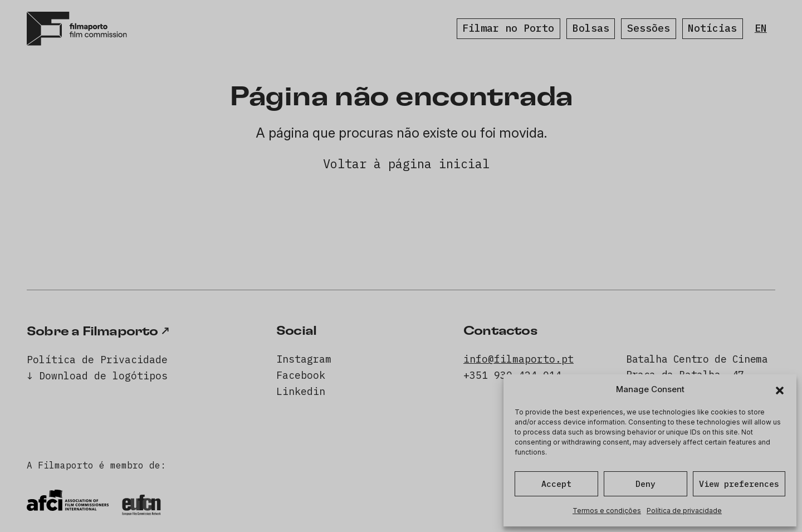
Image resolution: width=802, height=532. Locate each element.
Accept (556, 484)
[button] (780, 389)
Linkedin (301, 391)
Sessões (649, 28)
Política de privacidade (684, 511)
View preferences (739, 484)
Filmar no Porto (508, 28)
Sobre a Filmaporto (92, 331)
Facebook (301, 375)
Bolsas (591, 28)
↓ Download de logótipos (97, 376)
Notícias (712, 28)
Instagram (304, 359)
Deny (645, 484)
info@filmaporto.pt (519, 359)
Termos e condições (607, 511)
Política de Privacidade (97, 360)
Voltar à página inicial (406, 163)
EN (761, 28)
